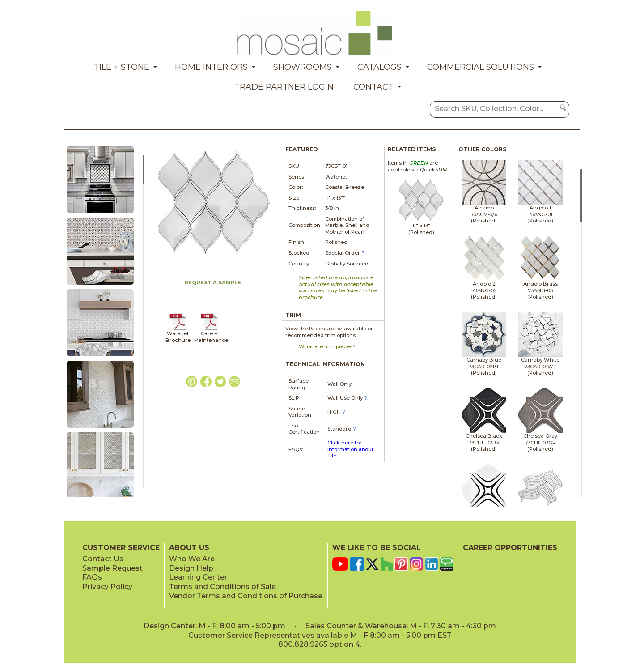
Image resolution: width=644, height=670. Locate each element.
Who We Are (192, 559)
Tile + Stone (122, 67)
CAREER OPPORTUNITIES (510, 548)
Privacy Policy (107, 587)
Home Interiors (211, 67)
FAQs (92, 577)
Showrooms (303, 67)
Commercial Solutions (481, 67)
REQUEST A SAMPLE (213, 282)
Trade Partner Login (284, 87)
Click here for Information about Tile (350, 449)
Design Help (191, 568)
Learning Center (198, 577)
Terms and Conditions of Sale (222, 587)
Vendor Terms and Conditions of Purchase (246, 596)
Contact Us (103, 559)
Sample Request (112, 568)
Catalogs (379, 67)
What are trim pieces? (327, 346)
